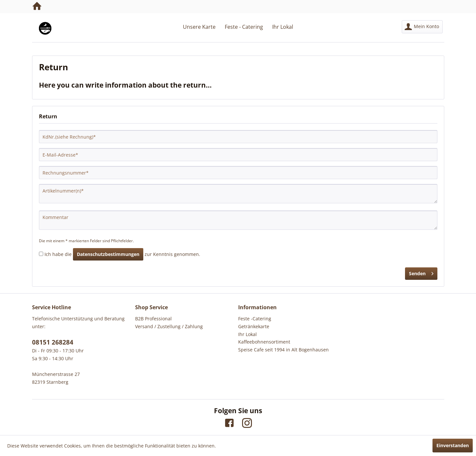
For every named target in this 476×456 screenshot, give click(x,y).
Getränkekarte (254, 326)
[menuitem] (422, 27)
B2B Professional (153, 319)
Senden (421, 272)
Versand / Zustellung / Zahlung (169, 326)
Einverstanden (453, 445)
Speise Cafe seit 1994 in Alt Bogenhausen (283, 350)
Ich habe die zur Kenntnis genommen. (122, 254)
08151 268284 (53, 342)
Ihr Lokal (247, 334)
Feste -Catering (255, 319)
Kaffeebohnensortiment (264, 342)
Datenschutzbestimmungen (108, 254)
